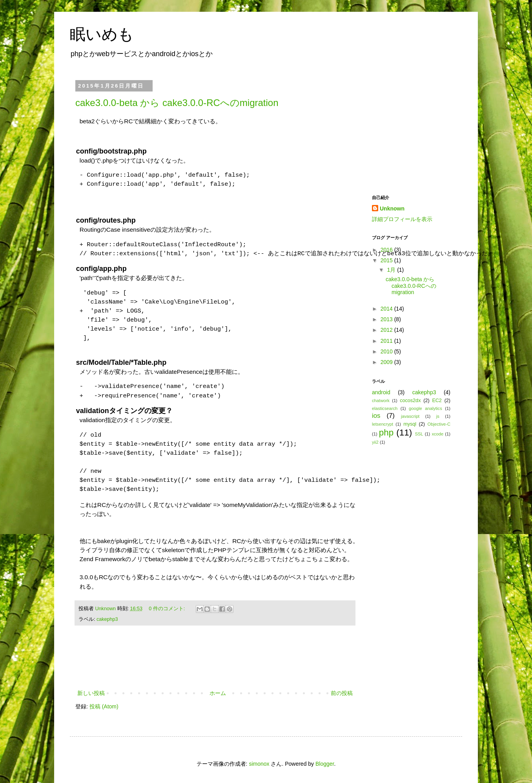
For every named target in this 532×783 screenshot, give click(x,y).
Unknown (106, 609)
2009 (387, 362)
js (438, 416)
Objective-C (439, 424)
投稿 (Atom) (104, 706)
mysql (410, 424)
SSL (419, 434)
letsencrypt (383, 424)
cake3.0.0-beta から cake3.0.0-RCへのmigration (177, 103)
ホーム (218, 693)
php (386, 433)
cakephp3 (107, 619)
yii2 (375, 442)
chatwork (381, 401)
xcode (437, 434)
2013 (387, 319)
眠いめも (102, 34)
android (381, 392)
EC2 (437, 401)
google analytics (425, 408)
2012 (387, 330)
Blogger (325, 764)
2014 (387, 309)
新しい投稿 (91, 693)
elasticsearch (385, 408)
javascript (410, 416)
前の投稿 (342, 693)
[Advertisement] (215, 667)
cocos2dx (410, 401)
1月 (392, 270)
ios (376, 416)
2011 (387, 341)
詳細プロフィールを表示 (402, 219)
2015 (387, 260)
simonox (259, 764)
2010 (387, 351)
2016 (387, 250)
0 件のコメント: (168, 609)
